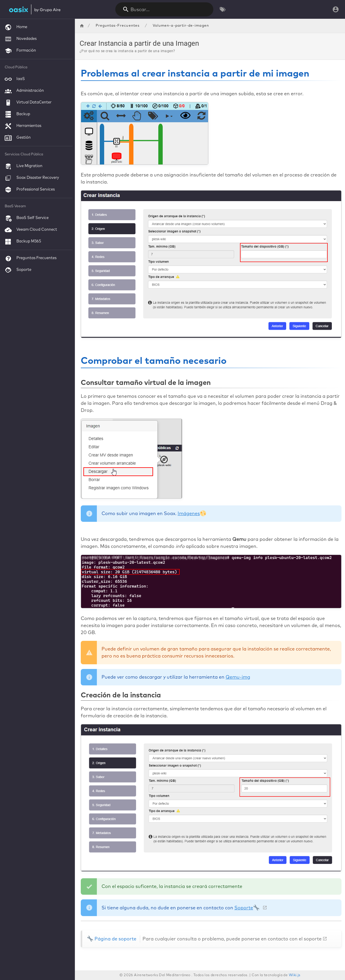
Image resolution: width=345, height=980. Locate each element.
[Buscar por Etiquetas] (223, 9)
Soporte (247, 908)
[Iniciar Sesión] (336, 9)
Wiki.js (295, 975)
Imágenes (192, 514)
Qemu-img (238, 677)
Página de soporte (204, 939)
